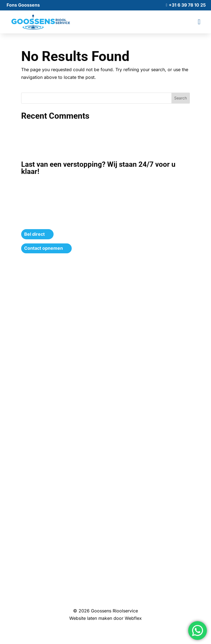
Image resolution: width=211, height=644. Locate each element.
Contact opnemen (44, 248)
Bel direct (34, 234)
